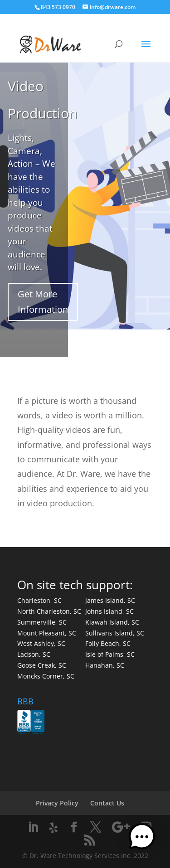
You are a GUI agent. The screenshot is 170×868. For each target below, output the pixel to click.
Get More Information (43, 302)
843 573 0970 (58, 7)
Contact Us (107, 803)
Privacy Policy (57, 803)
